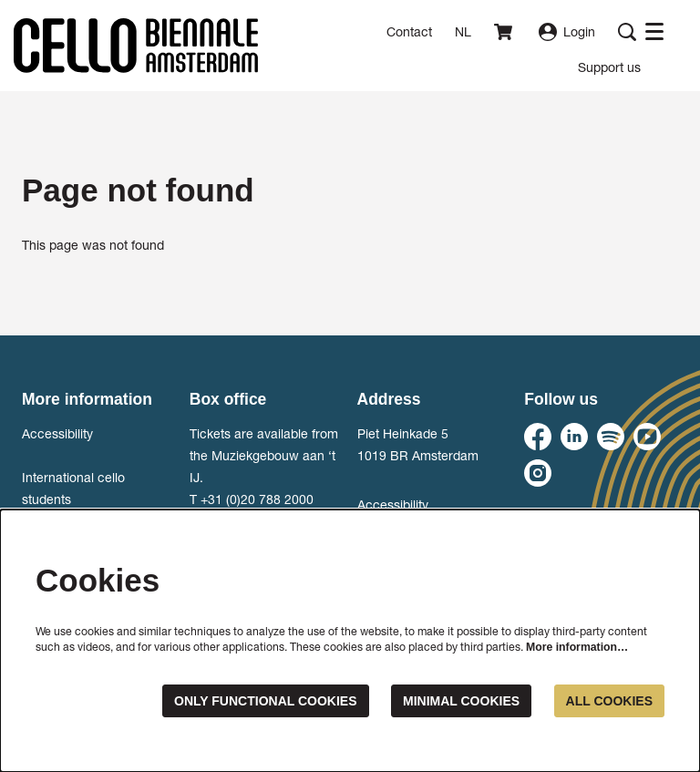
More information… (577, 647)
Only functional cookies (265, 701)
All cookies (609, 701)
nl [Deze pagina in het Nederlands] (463, 32)
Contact (409, 31)
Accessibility (57, 433)
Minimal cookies (461, 701)
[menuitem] (609, 67)
